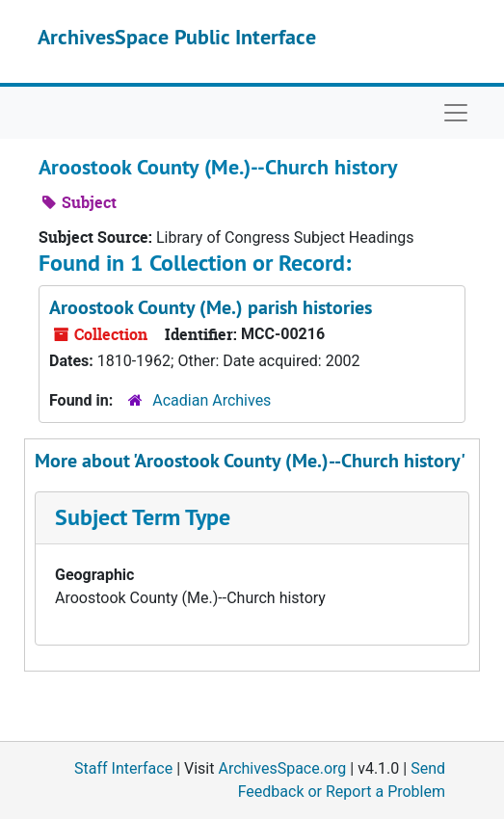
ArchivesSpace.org (282, 768)
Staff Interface (123, 768)
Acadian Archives (212, 400)
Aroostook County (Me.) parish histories (211, 307)
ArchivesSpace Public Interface (177, 37)
